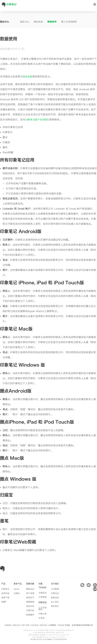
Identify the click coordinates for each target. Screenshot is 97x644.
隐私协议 (17, 625)
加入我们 (55, 602)
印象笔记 (5, 589)
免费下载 (5, 597)
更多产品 (18, 583)
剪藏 (4, 602)
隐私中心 (25, 22)
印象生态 (55, 593)
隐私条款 (38, 22)
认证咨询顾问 (43, 608)
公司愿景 (55, 589)
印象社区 (43, 602)
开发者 (42, 618)
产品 (3, 583)
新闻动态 (55, 597)
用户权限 (26, 625)
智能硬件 (30, 614)
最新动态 (30, 589)
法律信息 (8, 625)
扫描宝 (17, 593)
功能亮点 (43, 593)
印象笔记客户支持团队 (38, 119)
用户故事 (30, 593)
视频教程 (30, 602)
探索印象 (30, 583)
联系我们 (55, 606)
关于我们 (55, 583)
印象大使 (43, 613)
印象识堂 (30, 610)
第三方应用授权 (69, 22)
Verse (16, 589)
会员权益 (5, 593)
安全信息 (35, 625)
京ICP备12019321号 (36, 639)
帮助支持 (30, 606)
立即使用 (43, 597)
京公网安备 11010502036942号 (56, 639)
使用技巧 (30, 597)
